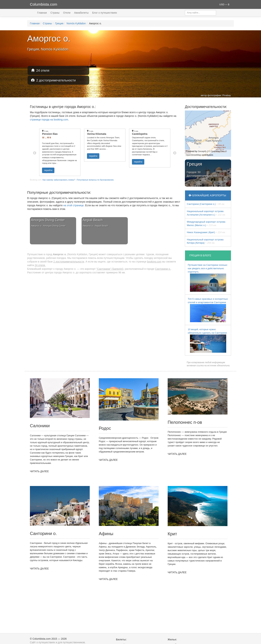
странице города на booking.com (49, 120)
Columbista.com (44, 4)
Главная (42, 13)
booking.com (154, 262)
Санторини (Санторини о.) (206, 204)
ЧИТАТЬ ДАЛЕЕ (39, 471)
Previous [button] (35, 153)
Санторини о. (163, 269)
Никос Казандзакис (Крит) (206, 232)
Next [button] (175, 153)
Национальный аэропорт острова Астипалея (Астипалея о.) (206, 213)
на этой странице (73, 205)
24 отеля (40, 70)
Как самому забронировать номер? (59, 180)
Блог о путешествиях (105, 13)
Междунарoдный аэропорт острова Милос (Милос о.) (206, 223)
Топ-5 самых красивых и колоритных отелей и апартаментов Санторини (208, 310)
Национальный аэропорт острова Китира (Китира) (205, 241)
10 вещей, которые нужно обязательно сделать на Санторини (207, 340)
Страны (55, 13)
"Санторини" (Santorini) (110, 269)
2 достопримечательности (53, 80)
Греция (59, 23)
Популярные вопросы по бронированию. (95, 180)
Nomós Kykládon (76, 23)
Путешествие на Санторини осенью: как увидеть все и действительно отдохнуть (208, 278)
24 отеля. (40, 265)
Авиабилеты (81, 13)
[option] (60, 152)
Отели (67, 13)
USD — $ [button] (224, 4)
